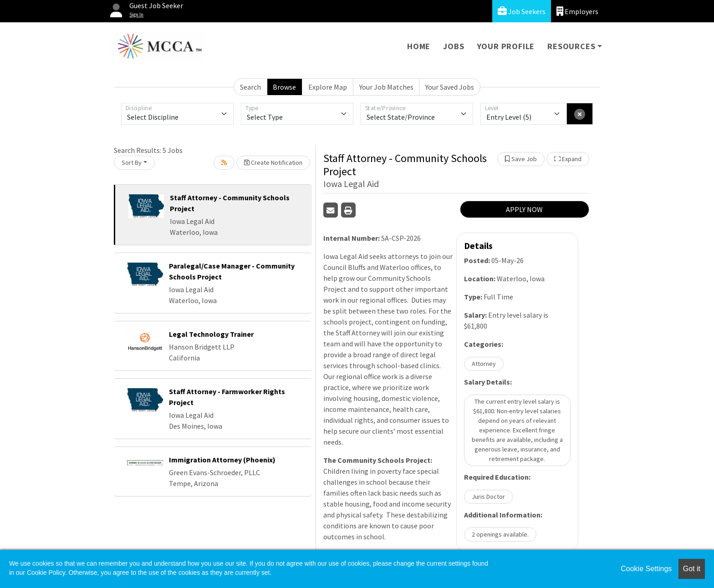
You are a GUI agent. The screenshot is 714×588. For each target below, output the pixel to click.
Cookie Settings (646, 569)
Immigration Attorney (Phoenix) (222, 460)
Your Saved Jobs (450, 87)
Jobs (454, 46)
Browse (284, 87)
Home (419, 46)
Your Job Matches (386, 87)
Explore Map (328, 87)
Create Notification (273, 162)
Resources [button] (571, 46)
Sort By (132, 162)
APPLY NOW (524, 209)
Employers (577, 11)
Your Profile (506, 46)
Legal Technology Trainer (211, 334)
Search (250, 87)
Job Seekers (522, 11)
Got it (692, 569)
